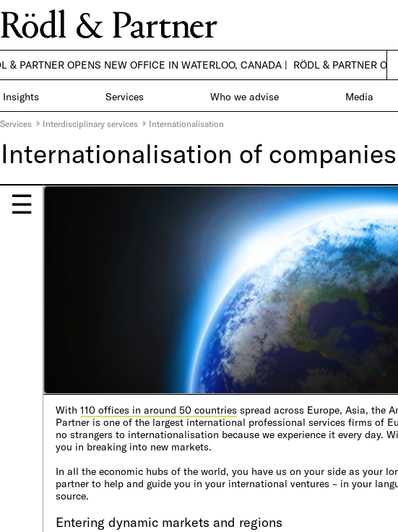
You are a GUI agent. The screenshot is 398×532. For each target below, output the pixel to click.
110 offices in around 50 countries (159, 410)
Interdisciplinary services (90, 123)
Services (16, 123)
